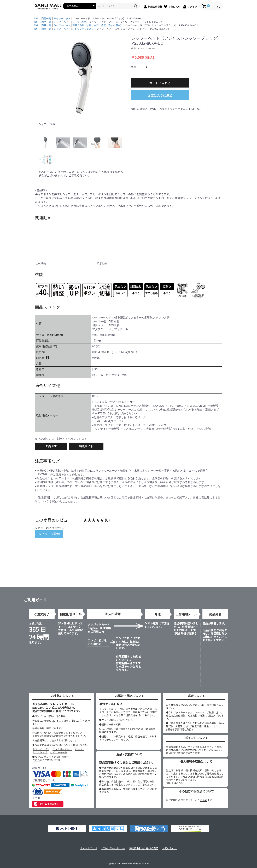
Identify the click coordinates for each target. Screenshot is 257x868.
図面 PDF (51, 446)
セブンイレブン (41, 749)
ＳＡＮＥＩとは (89, 848)
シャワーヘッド (62, 18)
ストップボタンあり (83, 29)
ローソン (80, 749)
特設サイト (86, 446)
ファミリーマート (62, 749)
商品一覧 (46, 18)
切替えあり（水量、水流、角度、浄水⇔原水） (97, 25)
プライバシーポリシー (113, 848)
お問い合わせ (170, 848)
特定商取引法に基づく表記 (144, 848)
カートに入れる (160, 83)
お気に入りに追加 (160, 95)
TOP (36, 18)
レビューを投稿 (49, 534)
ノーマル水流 (79, 22)
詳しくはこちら (175, 783)
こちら (36, 760)
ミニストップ (40, 752)
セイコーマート (59, 752)
